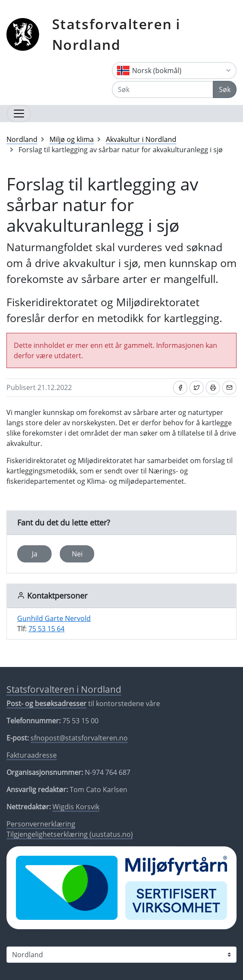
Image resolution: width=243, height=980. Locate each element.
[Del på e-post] (229, 388)
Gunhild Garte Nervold (54, 618)
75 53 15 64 (46, 629)
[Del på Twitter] (197, 388)
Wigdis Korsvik (76, 807)
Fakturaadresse (32, 755)
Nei (77, 554)
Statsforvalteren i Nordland (116, 34)
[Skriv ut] (213, 388)
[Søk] (163, 89)
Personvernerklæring (41, 824)
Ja (35, 554)
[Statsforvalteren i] (121, 955)
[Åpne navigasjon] (19, 114)
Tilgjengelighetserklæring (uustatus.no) (70, 834)
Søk (225, 89)
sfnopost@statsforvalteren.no (79, 738)
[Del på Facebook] (180, 388)
